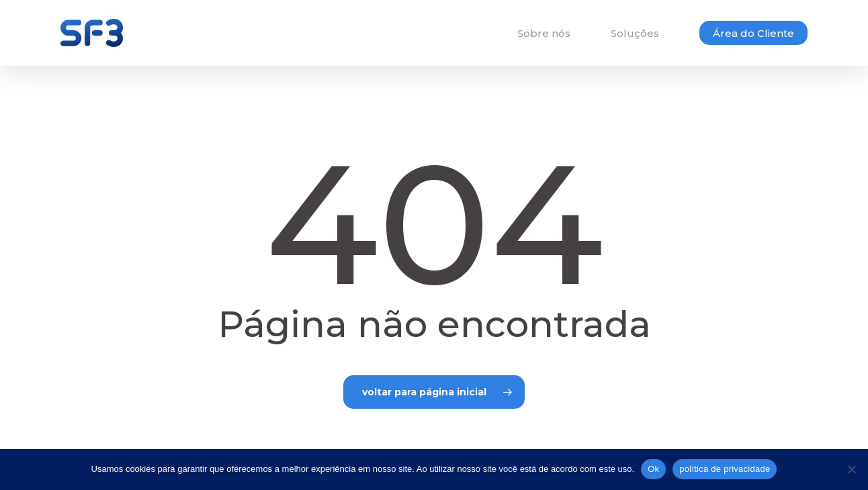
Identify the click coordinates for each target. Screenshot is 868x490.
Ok (653, 469)
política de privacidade (725, 469)
